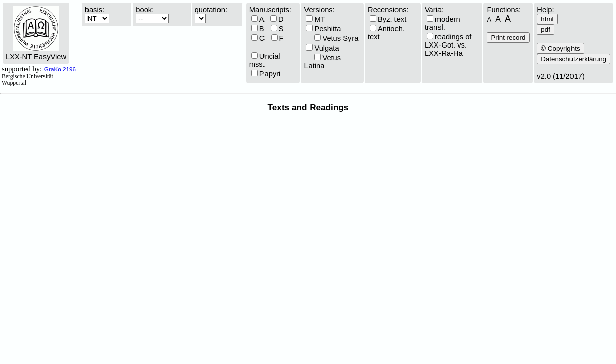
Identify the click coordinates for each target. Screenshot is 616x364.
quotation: (211, 10)
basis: (95, 10)
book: (145, 10)
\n (152, 18)
